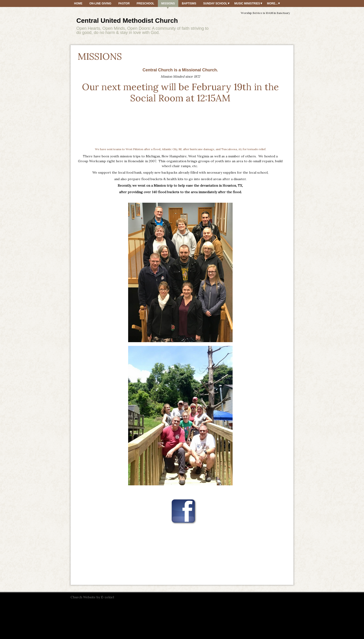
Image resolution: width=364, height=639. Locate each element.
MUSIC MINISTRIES (247, 3)
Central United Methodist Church (127, 21)
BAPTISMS (189, 3)
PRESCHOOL (146, 3)
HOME (78, 3)
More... (272, 3)
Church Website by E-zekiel (92, 597)
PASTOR (124, 3)
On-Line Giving (100, 3)
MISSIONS (168, 3)
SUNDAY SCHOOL (215, 3)
